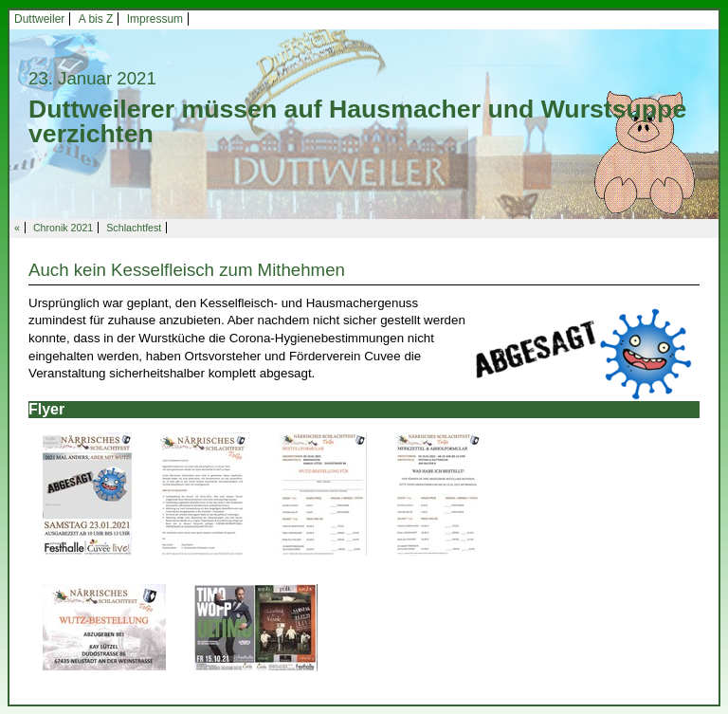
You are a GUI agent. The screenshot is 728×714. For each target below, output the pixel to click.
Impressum (155, 19)
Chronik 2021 (63, 228)
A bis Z (96, 19)
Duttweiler (39, 19)
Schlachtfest (134, 228)
